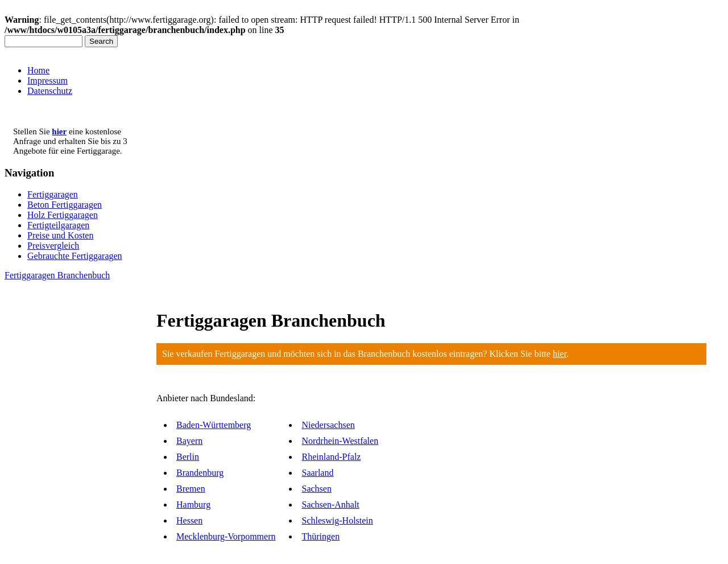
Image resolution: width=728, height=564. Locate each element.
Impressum (47, 81)
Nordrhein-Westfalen (340, 441)
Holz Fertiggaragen (63, 215)
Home (38, 70)
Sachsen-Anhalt (330, 505)
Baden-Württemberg (214, 425)
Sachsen (316, 489)
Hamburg (193, 505)
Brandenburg (200, 473)
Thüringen (320, 536)
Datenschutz (50, 91)
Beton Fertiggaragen (65, 205)
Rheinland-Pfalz (331, 457)
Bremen (191, 489)
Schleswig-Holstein (337, 520)
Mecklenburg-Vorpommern (226, 536)
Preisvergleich (53, 246)
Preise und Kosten (60, 235)
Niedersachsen (328, 425)
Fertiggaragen (53, 194)
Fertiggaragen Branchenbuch (57, 275)
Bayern (189, 441)
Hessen (189, 520)
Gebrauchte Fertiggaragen (75, 256)
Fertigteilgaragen (58, 225)
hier (560, 354)
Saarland (317, 473)
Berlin (188, 457)
